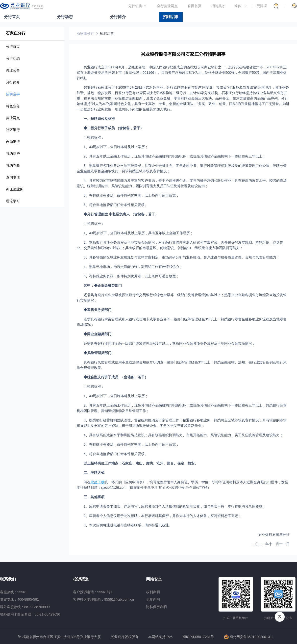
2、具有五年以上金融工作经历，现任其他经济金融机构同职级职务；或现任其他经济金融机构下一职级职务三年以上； (175, 156)
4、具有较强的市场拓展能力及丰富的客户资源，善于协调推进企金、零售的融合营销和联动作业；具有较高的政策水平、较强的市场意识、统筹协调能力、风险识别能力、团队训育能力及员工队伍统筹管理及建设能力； (182, 183)
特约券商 (13, 165)
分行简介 (118, 17)
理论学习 (13, 201)
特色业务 (13, 106)
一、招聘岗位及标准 (99, 119)
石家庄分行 (16, 33)
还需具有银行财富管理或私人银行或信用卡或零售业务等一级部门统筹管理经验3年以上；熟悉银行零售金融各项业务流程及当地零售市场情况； (182, 322)
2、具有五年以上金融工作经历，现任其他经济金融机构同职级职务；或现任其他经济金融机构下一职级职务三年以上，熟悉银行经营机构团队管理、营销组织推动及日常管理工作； (182, 408)
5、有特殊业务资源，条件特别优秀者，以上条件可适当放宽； (131, 195)
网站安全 (154, 579)
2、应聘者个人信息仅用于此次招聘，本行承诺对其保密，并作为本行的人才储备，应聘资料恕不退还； (163, 516)
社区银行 (13, 130)
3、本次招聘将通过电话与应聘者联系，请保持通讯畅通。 (128, 525)
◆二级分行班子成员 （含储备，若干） (114, 128)
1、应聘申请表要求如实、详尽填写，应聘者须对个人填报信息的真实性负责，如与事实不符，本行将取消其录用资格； (175, 506)
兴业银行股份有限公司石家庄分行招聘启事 (183, 54)
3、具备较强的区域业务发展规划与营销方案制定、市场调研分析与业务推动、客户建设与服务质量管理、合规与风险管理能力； (182, 257)
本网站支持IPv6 (160, 637)
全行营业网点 (167, 6)
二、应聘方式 (94, 473)
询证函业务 (15, 189)
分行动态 (65, 17)
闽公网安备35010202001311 (249, 637)
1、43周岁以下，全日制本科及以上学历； (116, 147)
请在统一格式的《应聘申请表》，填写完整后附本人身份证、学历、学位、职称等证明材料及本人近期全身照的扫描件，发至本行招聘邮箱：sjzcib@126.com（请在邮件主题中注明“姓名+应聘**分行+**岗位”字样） (182, 485)
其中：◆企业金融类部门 (103, 285)
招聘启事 (171, 17)
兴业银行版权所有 (124, 637)
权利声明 (153, 592)
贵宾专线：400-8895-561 (19, 599)
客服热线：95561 (13, 592)
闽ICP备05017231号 (198, 637)
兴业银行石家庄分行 (274, 535)
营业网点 (13, 118)
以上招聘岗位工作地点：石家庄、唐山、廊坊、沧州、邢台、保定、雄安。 (141, 463)
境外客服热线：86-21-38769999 (25, 607)
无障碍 (262, 6)
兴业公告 (13, 70)
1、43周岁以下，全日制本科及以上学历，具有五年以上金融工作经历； (138, 233)
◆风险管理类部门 (98, 353)
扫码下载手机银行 (236, 618)
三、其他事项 (94, 497)
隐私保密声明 (156, 607)
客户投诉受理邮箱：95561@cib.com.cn (103, 599)
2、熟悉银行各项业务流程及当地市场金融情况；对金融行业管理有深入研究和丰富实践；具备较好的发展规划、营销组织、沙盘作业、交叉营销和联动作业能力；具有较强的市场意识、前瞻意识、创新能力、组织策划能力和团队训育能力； (180, 245)
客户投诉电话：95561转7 (93, 592)
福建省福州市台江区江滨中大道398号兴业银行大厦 (62, 637)
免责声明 (153, 599)
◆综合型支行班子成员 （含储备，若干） (116, 377)
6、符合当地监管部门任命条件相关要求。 (116, 205)
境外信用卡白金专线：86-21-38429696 (30, 614)
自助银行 (13, 142)
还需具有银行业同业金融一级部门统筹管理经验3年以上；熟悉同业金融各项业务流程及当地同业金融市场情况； (170, 343)
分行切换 (135, 6)
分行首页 (12, 17)
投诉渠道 (81, 579)
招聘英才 (218, 6)
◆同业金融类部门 (98, 334)
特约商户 (13, 154)
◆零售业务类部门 (98, 310)
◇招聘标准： (94, 137)
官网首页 (195, 6)
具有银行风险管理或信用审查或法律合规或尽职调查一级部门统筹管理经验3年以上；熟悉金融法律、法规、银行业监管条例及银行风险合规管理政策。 (182, 365)
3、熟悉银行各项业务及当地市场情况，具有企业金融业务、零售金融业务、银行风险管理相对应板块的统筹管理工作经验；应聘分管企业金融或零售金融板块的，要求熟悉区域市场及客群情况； (182, 168)
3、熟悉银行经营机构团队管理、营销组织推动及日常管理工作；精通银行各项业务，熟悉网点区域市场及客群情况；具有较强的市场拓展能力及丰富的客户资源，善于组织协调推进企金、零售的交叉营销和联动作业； (182, 423)
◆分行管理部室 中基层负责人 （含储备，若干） (121, 214)
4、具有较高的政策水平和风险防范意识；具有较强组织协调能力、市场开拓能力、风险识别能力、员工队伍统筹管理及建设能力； (183, 435)
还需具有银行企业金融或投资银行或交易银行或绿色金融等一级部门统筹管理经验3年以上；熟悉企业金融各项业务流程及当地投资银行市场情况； (182, 298)
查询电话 (13, 177)
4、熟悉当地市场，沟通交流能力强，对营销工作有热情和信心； (133, 267)
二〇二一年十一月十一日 (271, 544)
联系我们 (8, 579)
